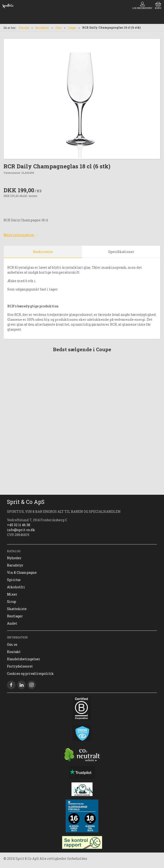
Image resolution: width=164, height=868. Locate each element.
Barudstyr (42, 28)
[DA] (8, 6)
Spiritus (14, 580)
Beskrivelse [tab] (43, 252)
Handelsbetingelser (24, 659)
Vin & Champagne (22, 572)
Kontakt (14, 652)
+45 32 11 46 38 (19, 525)
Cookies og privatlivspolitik (30, 674)
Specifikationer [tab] (121, 252)
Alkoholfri (16, 587)
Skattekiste (17, 609)
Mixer (12, 594)
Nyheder (14, 558)
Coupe (72, 28)
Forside (24, 28)
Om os (12, 644)
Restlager (15, 616)
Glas (59, 28)
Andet (12, 623)
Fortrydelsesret (20, 666)
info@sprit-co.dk (21, 530)
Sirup (12, 602)
